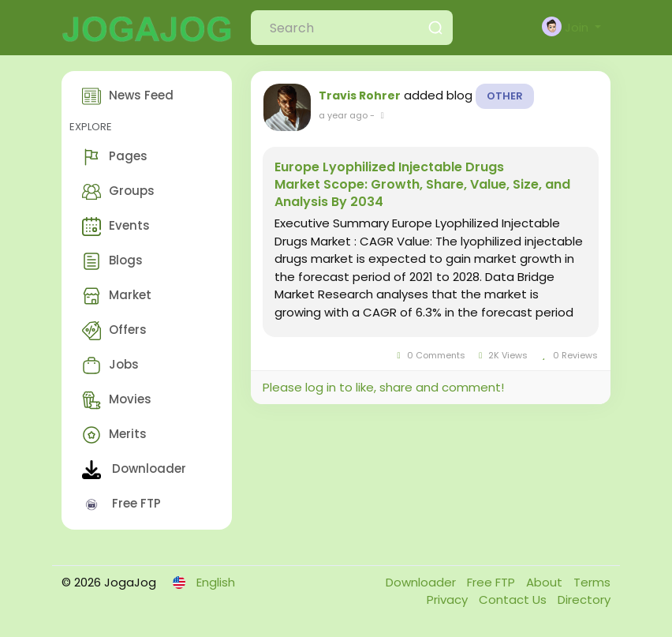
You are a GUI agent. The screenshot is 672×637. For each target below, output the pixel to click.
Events (116, 227)
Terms (592, 582)
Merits (114, 435)
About (546, 582)
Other (505, 96)
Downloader (134, 470)
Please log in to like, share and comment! (383, 387)
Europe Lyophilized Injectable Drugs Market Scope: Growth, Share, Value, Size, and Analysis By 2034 (422, 185)
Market (117, 296)
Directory (584, 600)
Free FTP (121, 504)
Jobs (110, 365)
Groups (118, 192)
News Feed (128, 96)
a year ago (343, 115)
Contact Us (514, 600)
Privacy (449, 600)
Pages (115, 157)
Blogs (112, 261)
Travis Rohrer (360, 96)
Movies (117, 400)
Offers (114, 331)
